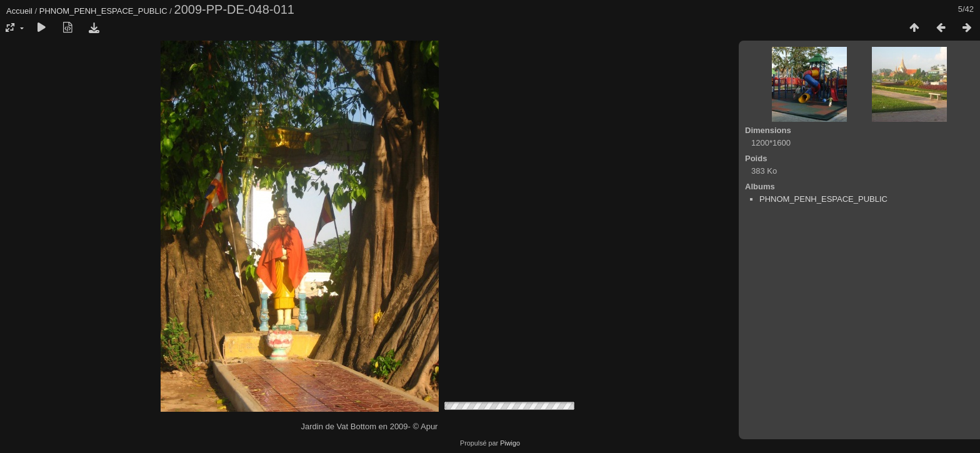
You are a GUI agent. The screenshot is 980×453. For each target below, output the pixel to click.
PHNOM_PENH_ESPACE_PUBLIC (103, 11)
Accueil (19, 11)
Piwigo (510, 443)
